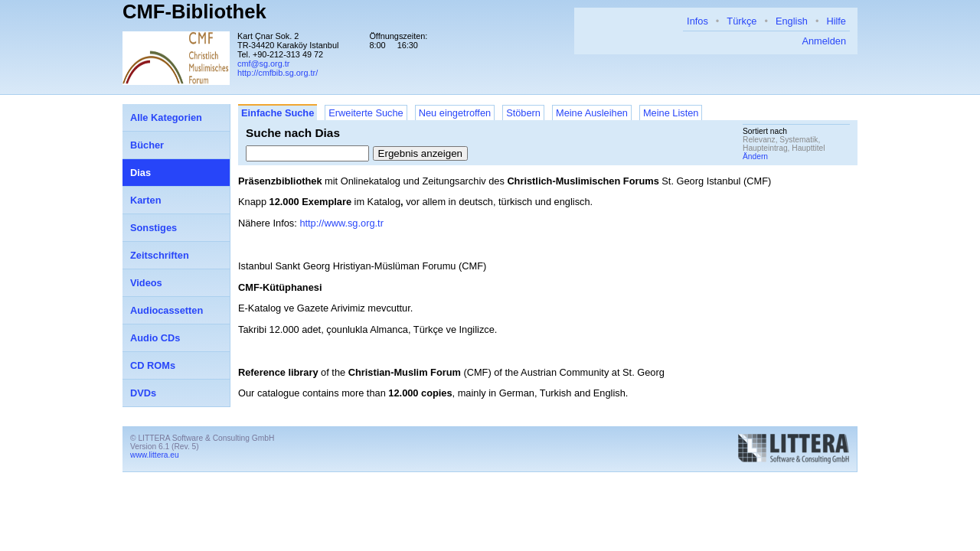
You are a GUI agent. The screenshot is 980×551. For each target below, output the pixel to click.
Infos (697, 21)
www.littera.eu (155, 455)
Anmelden (824, 41)
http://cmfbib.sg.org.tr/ (278, 73)
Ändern (755, 156)
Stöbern (523, 113)
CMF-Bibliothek (194, 11)
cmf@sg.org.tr (263, 64)
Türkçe (742, 21)
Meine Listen (671, 113)
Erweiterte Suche (366, 113)
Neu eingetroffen (455, 113)
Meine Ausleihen (592, 113)
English (792, 21)
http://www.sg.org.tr (341, 223)
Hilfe (836, 21)
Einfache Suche (278, 113)
